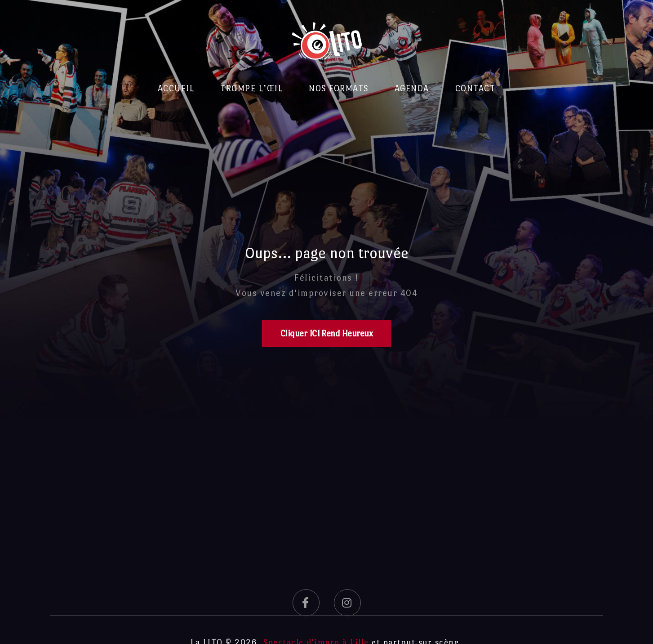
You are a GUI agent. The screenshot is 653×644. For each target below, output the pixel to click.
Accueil (176, 88)
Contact (475, 88)
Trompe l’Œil (251, 88)
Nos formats (339, 88)
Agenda (412, 88)
